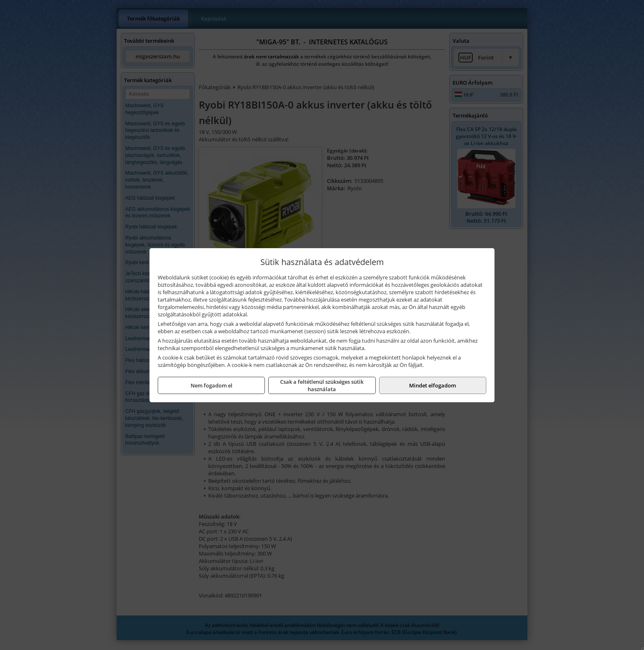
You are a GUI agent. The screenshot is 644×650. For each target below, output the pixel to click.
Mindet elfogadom (432, 385)
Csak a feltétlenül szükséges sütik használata (322, 385)
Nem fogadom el (212, 385)
